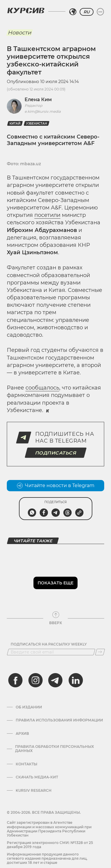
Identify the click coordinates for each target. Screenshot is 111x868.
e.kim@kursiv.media (43, 111)
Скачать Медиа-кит (37, 777)
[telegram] (55, 680)
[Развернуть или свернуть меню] (100, 12)
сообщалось (42, 388)
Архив (22, 734)
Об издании (29, 707)
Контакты (26, 764)
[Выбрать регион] (73, 12)
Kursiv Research (34, 791)
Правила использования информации (59, 720)
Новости (19, 33)
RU (87, 12)
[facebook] (15, 680)
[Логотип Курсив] (26, 10)
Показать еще (55, 583)
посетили (47, 215)
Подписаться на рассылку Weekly (49, 644)
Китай (15, 124)
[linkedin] (75, 680)
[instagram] (36, 680)
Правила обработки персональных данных (54, 749)
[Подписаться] (100, 652)
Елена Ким (38, 100)
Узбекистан (37, 124)
